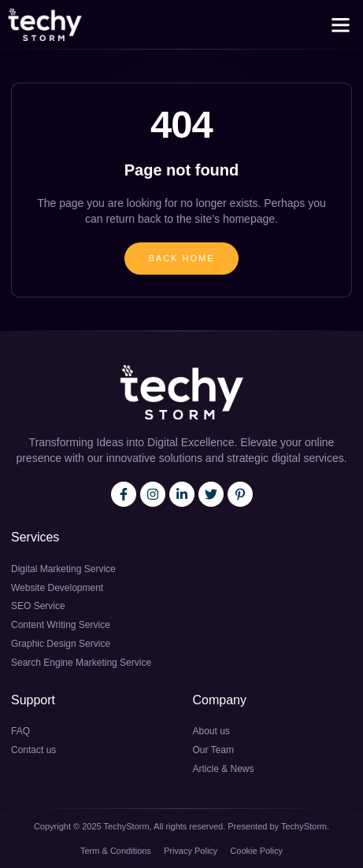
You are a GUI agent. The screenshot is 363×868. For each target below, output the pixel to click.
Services (35, 537)
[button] (341, 24)
